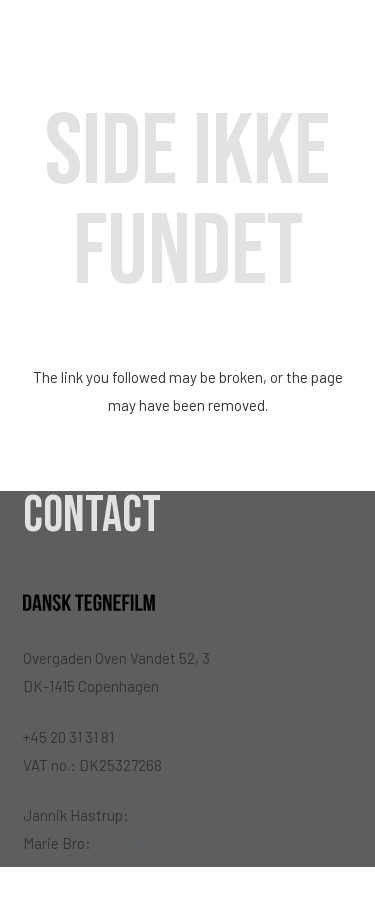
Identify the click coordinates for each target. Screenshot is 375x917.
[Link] (89, 40)
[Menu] (348, 40)
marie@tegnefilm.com (167, 843)
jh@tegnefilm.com (191, 815)
